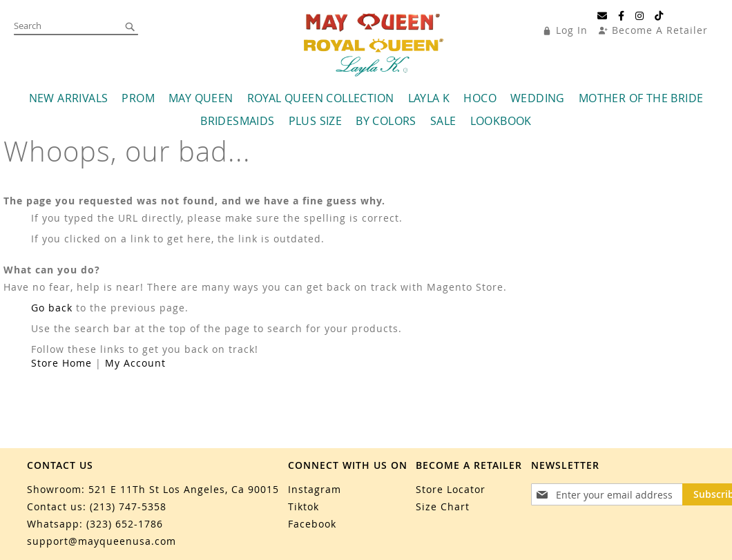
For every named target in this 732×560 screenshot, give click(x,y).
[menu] (366, 126)
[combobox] (76, 26)
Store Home (61, 379)
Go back (52, 324)
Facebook (312, 524)
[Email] (603, 16)
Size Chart (443, 506)
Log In (572, 30)
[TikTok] (659, 16)
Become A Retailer (660, 30)
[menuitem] (69, 114)
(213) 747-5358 (128, 506)
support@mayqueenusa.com (102, 541)
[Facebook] (622, 16)
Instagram (315, 489)
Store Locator (451, 489)
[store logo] (374, 51)
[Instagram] (640, 16)
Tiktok (304, 506)
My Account (135, 379)
